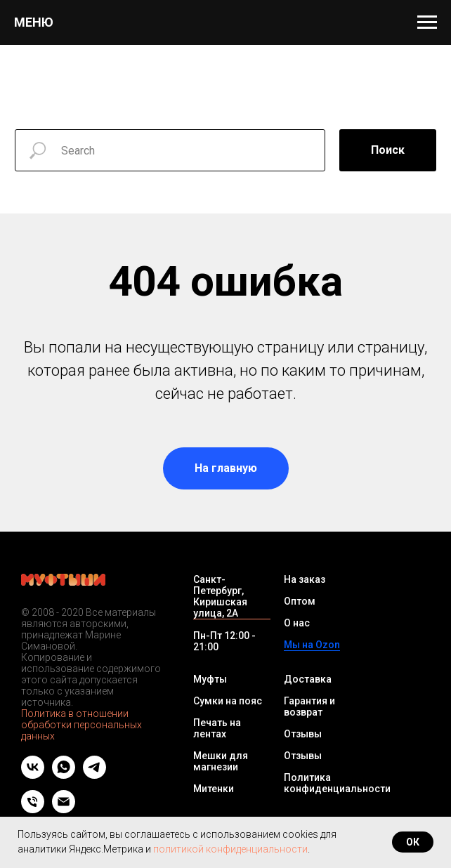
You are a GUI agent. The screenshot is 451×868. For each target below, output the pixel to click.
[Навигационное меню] (427, 22)
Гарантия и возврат (309, 706)
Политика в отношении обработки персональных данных (81, 725)
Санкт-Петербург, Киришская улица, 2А (220, 596)
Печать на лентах (217, 728)
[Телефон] (33, 809)
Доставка (308, 679)
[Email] (64, 809)
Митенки (214, 789)
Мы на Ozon (312, 645)
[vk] (33, 775)
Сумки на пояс (228, 701)
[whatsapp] (64, 775)
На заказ (305, 579)
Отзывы (303, 734)
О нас (297, 623)
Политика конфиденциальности (337, 783)
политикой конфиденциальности (230, 849)
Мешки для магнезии (221, 761)
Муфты (210, 679)
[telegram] (94, 775)
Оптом (300, 601)
